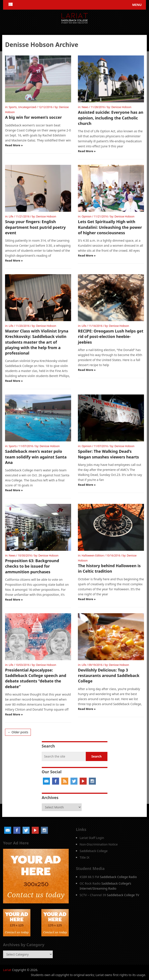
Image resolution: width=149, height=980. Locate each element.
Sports (13, 107)
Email (46, 781)
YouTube (83, 781)
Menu (137, 5)
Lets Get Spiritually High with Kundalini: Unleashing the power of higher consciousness (110, 227)
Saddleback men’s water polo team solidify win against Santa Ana (36, 457)
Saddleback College (94, 851)
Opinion (87, 216)
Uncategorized (27, 107)
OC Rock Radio (90, 883)
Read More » (14, 145)
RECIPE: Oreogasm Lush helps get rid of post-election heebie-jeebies (111, 336)
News (85, 107)
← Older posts (18, 732)
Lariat (7, 970)
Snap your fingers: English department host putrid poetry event (35, 227)
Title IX (85, 857)
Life (11, 216)
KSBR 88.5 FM (89, 877)
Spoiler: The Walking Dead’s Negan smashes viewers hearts (108, 454)
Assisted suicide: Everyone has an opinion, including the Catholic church (111, 118)
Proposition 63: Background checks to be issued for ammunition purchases (32, 566)
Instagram (92, 781)
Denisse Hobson (121, 107)
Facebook (56, 781)
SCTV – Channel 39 (93, 895)
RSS (65, 781)
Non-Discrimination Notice (99, 844)
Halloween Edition (93, 555)
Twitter (74, 781)
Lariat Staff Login (92, 838)
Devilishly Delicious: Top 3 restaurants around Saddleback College (109, 675)
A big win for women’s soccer (33, 117)
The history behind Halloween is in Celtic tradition (109, 568)
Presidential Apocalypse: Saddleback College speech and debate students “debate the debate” (36, 678)
